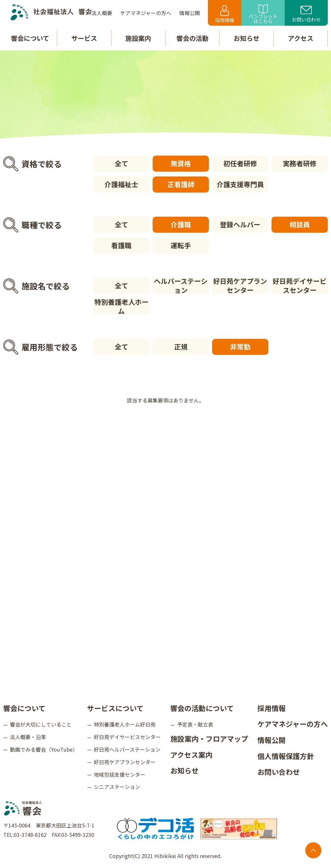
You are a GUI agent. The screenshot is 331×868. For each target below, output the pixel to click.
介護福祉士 (121, 184)
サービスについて (115, 708)
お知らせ (184, 770)
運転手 (181, 245)
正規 (181, 347)
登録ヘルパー (240, 224)
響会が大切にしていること (41, 724)
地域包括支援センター (120, 774)
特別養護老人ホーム (121, 307)
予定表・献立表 (195, 724)
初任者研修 (240, 163)
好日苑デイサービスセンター (300, 286)
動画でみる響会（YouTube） (44, 749)
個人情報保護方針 (286, 755)
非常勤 (240, 347)
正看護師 (181, 184)
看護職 (121, 245)
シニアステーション (117, 787)
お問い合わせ (306, 14)
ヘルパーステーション (181, 286)
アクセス (301, 38)
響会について (24, 708)
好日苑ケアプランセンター (240, 286)
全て (121, 163)
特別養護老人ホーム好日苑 (125, 724)
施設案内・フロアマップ (209, 738)
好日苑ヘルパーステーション (127, 749)
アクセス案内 (191, 755)
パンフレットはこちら (263, 14)
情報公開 (272, 740)
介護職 (181, 224)
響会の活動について (202, 708)
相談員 (300, 224)
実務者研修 (300, 163)
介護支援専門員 (240, 184)
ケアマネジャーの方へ (293, 724)
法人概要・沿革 (28, 737)
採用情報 (225, 14)
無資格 (181, 163)
